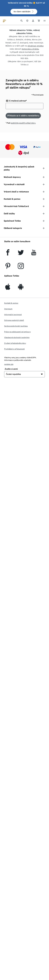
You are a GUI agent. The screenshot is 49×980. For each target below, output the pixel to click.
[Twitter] (21, 254)
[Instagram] (21, 267)
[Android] (21, 288)
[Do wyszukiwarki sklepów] (27, 20)
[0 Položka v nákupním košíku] (39, 20)
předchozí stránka (36, 46)
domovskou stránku (30, 49)
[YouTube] (34, 254)
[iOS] (8, 288)
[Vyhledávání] (22, 20)
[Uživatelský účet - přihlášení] (33, 20)
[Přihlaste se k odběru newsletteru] (23, 116)
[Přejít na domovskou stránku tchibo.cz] (4, 20)
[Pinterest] (8, 267)
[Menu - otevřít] (45, 20)
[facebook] (8, 254)
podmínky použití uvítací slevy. (23, 123)
